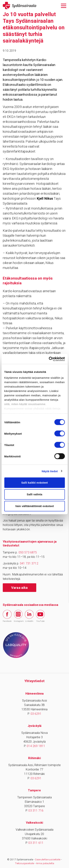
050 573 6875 (28, 552)
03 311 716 (36, 811)
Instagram (18, 616)
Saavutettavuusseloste (48, 859)
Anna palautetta (45, 863)
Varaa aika (20, 588)
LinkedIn (29, 616)
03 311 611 (36, 843)
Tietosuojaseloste (25, 863)
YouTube (40, 616)
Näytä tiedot (50, 471)
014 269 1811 (36, 746)
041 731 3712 (29, 563)
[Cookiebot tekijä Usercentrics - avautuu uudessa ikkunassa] (49, 359)
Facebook (7, 616)
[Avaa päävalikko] (64, 5)
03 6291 (36, 714)
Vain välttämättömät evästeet (34, 506)
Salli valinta (34, 494)
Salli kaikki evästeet (34, 483)
